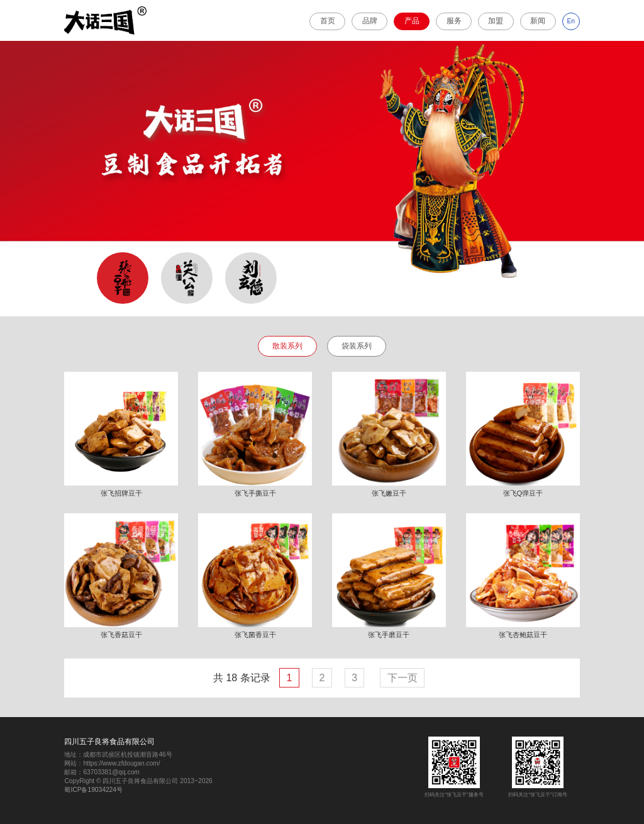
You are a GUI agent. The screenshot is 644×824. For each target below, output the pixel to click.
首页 (328, 21)
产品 (412, 21)
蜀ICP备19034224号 (93, 790)
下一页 (402, 678)
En (571, 21)
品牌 (370, 21)
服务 (454, 21)
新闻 (538, 21)
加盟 (496, 21)
